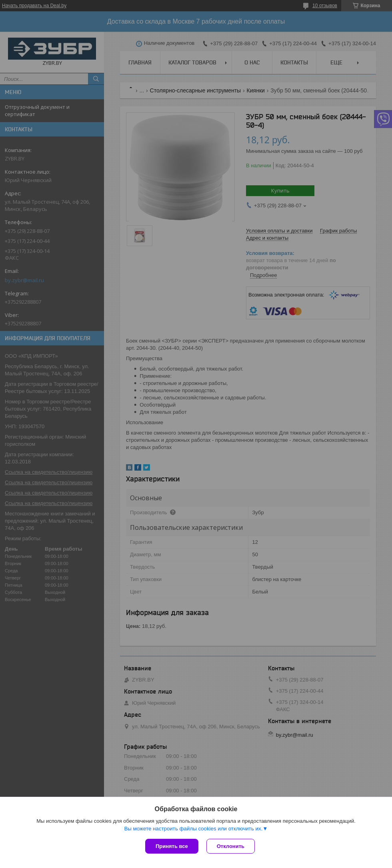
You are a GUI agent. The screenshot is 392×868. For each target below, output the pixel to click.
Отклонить (231, 846)
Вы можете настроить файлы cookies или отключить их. (193, 829)
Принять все (172, 846)
